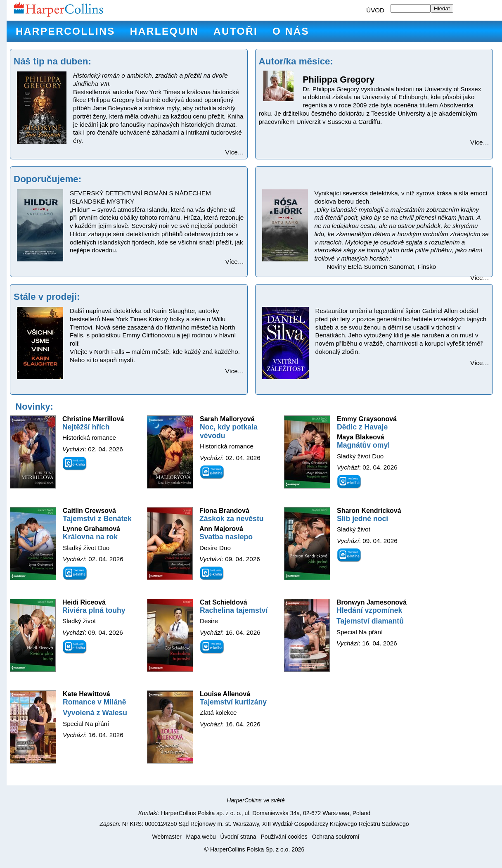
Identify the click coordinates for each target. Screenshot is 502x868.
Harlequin (164, 31)
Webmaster (167, 837)
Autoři (236, 31)
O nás (291, 31)
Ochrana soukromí (336, 837)
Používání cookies (284, 837)
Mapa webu (201, 837)
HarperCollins (65, 31)
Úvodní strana (238, 837)
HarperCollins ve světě (256, 800)
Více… (234, 152)
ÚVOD (375, 10)
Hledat (442, 8)
